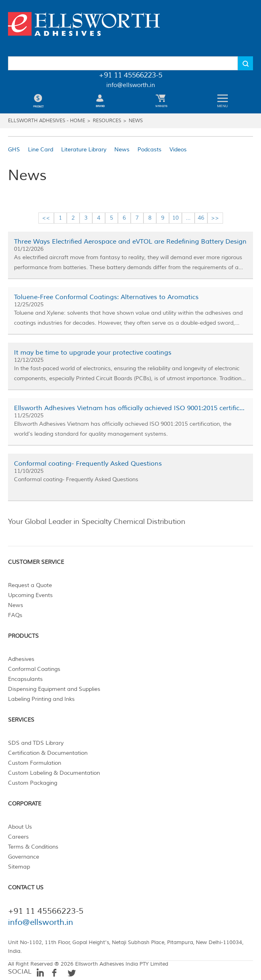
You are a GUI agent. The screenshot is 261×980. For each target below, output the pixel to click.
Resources (107, 121)
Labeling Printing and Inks (41, 699)
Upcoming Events (30, 595)
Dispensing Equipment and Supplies (54, 689)
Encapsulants (25, 679)
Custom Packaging (33, 783)
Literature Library (84, 150)
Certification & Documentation (48, 753)
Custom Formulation (35, 763)
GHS (14, 150)
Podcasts (149, 150)
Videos (178, 150)
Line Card (41, 150)
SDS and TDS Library (36, 743)
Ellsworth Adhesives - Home (47, 121)
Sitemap (19, 867)
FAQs (15, 615)
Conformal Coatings (34, 669)
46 (201, 218)
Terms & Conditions (33, 847)
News (136, 121)
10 (175, 218)
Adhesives (21, 659)
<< (46, 218)
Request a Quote (30, 585)
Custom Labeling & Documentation (54, 773)
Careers (18, 837)
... (188, 218)
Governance (24, 857)
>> (215, 218)
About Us (20, 827)
